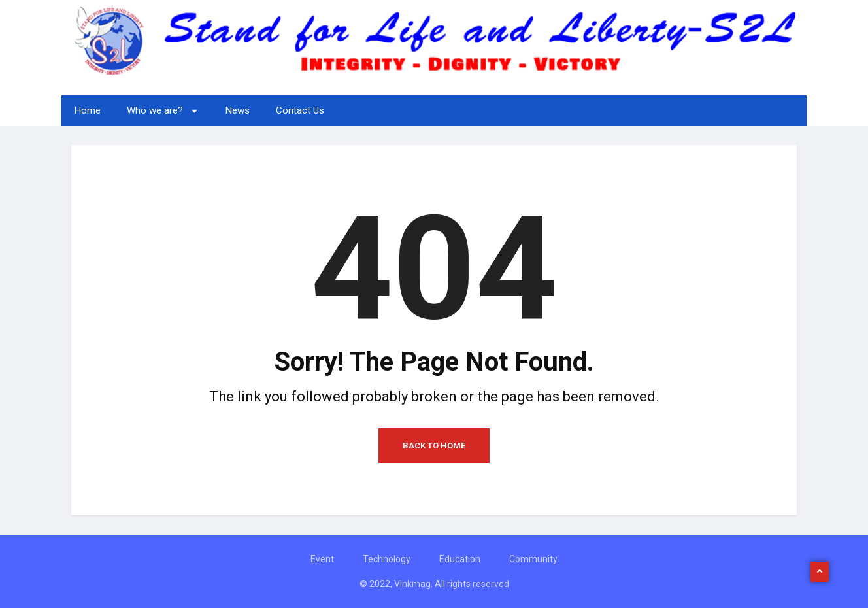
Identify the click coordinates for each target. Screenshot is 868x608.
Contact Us (300, 110)
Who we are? (163, 111)
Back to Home (434, 446)
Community (533, 559)
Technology (387, 559)
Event (322, 559)
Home (88, 110)
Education (460, 559)
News (238, 110)
